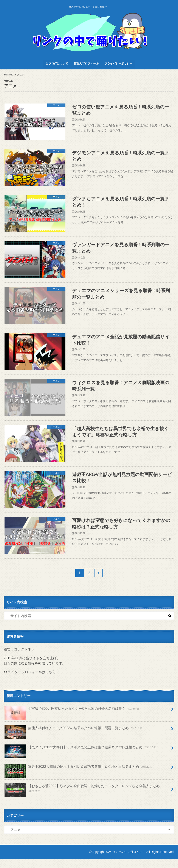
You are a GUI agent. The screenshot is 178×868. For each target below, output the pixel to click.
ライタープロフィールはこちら (32, 681)
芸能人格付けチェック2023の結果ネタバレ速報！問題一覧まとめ (74, 739)
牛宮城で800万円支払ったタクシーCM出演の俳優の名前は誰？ (72, 719)
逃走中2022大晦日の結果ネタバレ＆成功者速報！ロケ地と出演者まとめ (79, 777)
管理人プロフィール (86, 63)
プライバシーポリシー (118, 63)
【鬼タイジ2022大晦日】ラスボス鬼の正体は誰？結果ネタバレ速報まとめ (81, 758)
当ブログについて (57, 63)
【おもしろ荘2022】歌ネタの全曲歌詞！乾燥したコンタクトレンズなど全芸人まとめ (82, 799)
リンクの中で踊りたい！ (129, 860)
